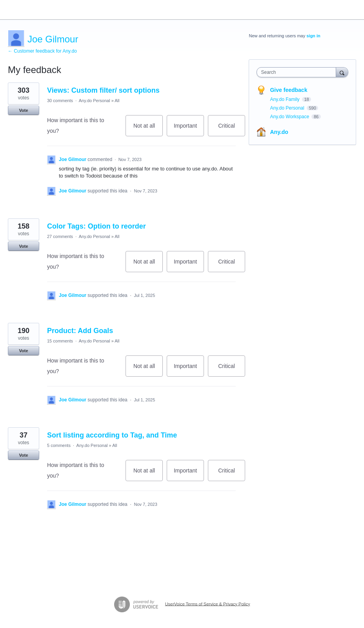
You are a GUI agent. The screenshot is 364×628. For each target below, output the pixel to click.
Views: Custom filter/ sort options (103, 90)
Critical (232, 129)
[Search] (342, 72)
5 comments (59, 445)
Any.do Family (285, 99)
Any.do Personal (95, 101)
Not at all (148, 129)
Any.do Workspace (290, 117)
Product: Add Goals (80, 331)
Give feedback (288, 90)
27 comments (60, 236)
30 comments (60, 101)
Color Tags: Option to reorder (96, 226)
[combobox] (298, 72)
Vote (23, 110)
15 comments (60, 341)
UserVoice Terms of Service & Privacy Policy (208, 604)
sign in (313, 36)
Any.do (279, 132)
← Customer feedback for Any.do (42, 51)
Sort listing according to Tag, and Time (112, 435)
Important (189, 129)
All (117, 101)
